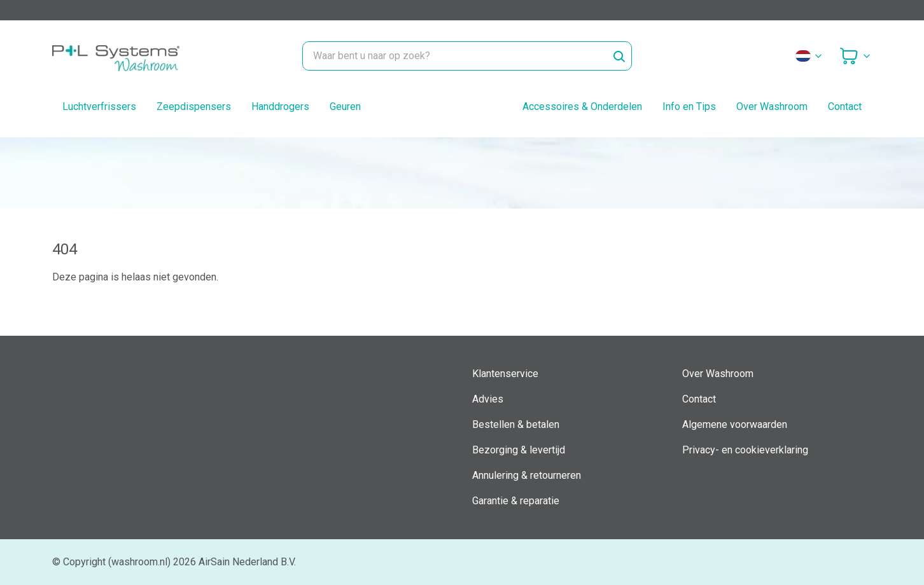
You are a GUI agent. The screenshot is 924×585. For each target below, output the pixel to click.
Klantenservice (505, 374)
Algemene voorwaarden (735, 424)
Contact (845, 107)
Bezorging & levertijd (519, 450)
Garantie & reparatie (516, 501)
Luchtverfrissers (99, 107)
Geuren (345, 107)
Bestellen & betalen (516, 424)
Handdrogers (280, 107)
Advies (488, 399)
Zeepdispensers (194, 107)
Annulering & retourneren (527, 475)
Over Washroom (772, 107)
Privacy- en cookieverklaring (745, 450)
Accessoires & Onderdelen (582, 107)
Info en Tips (689, 107)
